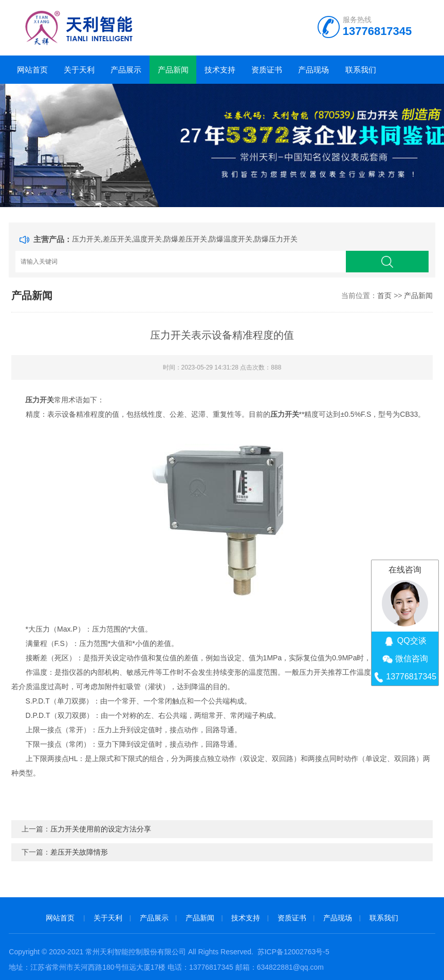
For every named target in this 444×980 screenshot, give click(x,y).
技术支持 (220, 70)
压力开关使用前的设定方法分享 (101, 829)
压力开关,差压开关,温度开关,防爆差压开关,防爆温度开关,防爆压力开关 (185, 239)
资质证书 (267, 70)
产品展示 (126, 70)
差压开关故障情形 (79, 852)
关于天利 (79, 70)
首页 (384, 295)
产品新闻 (173, 70)
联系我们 (361, 70)
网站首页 (32, 70)
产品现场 (313, 70)
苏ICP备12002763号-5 (293, 952)
